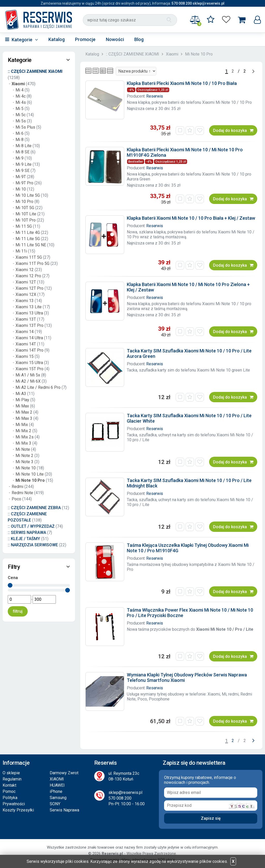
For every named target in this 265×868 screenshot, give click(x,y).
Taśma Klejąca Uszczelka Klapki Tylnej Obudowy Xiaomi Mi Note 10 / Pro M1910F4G (188, 548)
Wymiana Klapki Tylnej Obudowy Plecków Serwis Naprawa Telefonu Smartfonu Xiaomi (187, 677)
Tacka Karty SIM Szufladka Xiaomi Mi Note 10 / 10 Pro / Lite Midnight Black (189, 483)
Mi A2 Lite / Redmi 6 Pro (38, 387)
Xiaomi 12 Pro (29, 276)
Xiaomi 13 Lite (29, 307)
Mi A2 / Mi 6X (28, 381)
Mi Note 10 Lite (30, 474)
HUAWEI (57, 785)
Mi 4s (21, 102)
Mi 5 (20, 109)
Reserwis (154, 96)
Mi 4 (20, 90)
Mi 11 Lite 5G (28, 239)
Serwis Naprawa (64, 810)
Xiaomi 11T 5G (29, 257)
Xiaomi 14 (25, 332)
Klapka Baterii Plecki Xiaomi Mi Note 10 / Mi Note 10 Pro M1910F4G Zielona (185, 152)
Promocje (85, 39)
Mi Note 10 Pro (199, 54)
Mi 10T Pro (26, 220)
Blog (139, 39)
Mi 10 (21, 189)
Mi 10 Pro (24, 202)
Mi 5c (21, 115)
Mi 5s (21, 121)
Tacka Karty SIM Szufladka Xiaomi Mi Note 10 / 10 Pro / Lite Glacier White (189, 418)
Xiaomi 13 (25, 301)
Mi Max (22, 406)
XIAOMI (57, 779)
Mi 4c (21, 96)
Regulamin (12, 779)
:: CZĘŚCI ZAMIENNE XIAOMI (132, 54)
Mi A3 (21, 394)
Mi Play (22, 400)
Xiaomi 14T (26, 344)
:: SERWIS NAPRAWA (27, 532)
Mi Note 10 (26, 468)
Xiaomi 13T (26, 319)
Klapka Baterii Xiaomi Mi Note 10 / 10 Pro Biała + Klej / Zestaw (191, 218)
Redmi (17, 487)
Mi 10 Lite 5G (28, 195)
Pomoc (9, 791)
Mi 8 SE (23, 152)
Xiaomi (172, 54)
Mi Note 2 (24, 456)
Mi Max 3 (24, 418)
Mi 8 (20, 140)
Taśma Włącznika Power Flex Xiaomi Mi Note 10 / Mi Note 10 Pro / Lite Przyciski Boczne (190, 613)
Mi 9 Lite (24, 164)
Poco (16, 499)
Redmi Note (22, 493)
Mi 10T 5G (25, 208)
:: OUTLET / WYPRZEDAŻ (31, 526)
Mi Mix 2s (25, 437)
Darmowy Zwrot (64, 773)
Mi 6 (20, 133)
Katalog (57, 39)
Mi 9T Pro (24, 183)
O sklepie (11, 773)
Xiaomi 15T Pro (30, 369)
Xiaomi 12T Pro (30, 288)
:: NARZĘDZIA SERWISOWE (33, 545)
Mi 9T (21, 177)
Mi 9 (20, 158)
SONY (55, 804)
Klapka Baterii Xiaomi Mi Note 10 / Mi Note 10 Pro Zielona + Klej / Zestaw (188, 287)
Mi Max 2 (24, 412)
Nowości (115, 39)
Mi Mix (22, 425)
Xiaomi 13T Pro (30, 325)
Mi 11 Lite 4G (28, 232)
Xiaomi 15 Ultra (29, 363)
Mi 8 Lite (24, 146)
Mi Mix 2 (23, 431)
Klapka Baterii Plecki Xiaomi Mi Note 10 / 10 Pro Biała (182, 83)
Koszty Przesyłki (18, 810)
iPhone (56, 791)
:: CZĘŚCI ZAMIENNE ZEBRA (34, 508)
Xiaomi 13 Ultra (29, 313)
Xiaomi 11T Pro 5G (32, 263)
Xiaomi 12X (26, 294)
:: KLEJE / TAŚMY (24, 539)
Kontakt (9, 785)
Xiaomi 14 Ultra (29, 338)
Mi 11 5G (24, 226)
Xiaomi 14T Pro (30, 350)
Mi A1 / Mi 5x (28, 375)
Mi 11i (21, 251)
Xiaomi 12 (25, 270)
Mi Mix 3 (23, 443)
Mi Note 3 (24, 462)
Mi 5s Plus (25, 127)
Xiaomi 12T (26, 282)
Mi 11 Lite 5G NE (31, 245)
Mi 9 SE (23, 171)
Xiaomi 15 (25, 356)
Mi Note (23, 449)
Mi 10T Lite (26, 214)
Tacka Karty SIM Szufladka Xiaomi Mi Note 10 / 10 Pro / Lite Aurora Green (189, 353)
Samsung (58, 798)
